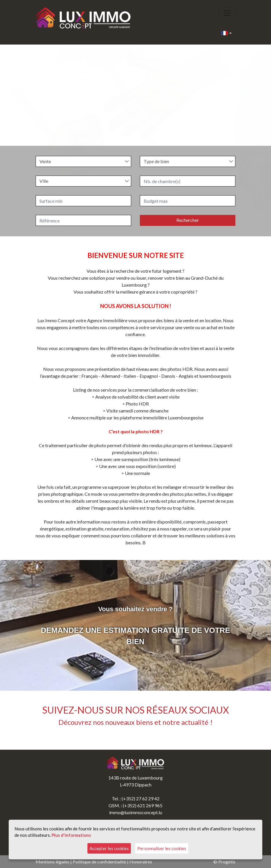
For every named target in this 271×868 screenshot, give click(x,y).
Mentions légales (53, 861)
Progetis (227, 861)
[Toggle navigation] (227, 13)
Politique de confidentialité (99, 861)
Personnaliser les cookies (162, 848)
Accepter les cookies (109, 848)
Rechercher (188, 220)
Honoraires (141, 861)
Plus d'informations (71, 835)
